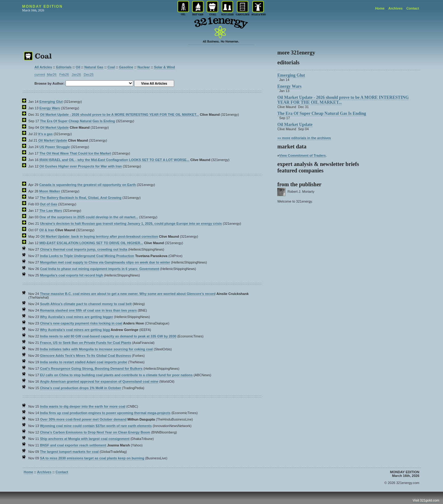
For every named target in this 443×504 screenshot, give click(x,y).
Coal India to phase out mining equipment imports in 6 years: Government (100, 269)
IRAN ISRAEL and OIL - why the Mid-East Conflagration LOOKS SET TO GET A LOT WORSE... (114, 160)
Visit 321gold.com (426, 500)
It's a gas (45, 134)
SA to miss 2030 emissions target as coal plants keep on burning (92, 458)
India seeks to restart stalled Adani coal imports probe (84, 362)
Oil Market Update (54, 127)
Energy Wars (50, 108)
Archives (395, 8)
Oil (78, 67)
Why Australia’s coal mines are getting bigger (77, 317)
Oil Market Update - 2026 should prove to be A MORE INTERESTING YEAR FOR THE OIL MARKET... (119, 115)
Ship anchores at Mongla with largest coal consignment (85, 439)
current (40, 75)
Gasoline (126, 67)
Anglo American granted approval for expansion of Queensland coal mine (99, 381)
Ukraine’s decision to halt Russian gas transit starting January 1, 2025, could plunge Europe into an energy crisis (131, 224)
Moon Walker (50, 191)
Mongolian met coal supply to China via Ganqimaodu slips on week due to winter (105, 262)
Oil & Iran (47, 230)
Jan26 (76, 75)
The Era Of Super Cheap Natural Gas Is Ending (78, 121)
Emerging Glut (51, 102)
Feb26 (64, 75)
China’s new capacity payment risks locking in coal (81, 323)
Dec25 (89, 75)
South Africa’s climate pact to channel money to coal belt (86, 304)
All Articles (43, 67)
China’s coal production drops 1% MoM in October (81, 388)
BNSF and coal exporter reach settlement (73, 445)
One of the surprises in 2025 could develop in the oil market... (89, 217)
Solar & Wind (164, 67)
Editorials (64, 67)
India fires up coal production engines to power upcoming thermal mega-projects (105, 413)
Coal (111, 67)
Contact (413, 8)
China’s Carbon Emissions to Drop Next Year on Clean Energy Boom (95, 432)
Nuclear (144, 67)
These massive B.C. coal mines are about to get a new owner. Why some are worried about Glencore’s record (128, 294)
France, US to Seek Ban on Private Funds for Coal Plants (86, 343)
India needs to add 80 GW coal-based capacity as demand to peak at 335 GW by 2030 (108, 336)
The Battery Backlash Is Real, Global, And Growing (81, 198)
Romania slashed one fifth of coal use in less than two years (88, 310)
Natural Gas (94, 67)
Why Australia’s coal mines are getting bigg (75, 330)
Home (380, 8)
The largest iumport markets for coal (69, 452)
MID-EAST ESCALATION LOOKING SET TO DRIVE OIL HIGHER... (91, 243)
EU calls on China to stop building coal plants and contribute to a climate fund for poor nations (116, 375)
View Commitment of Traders (303, 155)
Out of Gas (48, 204)
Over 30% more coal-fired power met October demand (83, 419)
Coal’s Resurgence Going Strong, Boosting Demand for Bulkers (91, 369)
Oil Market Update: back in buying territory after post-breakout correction (99, 236)
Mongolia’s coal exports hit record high (72, 275)
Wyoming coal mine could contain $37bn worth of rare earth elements (96, 426)
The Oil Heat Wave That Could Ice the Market (75, 153)
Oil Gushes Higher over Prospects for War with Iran (81, 166)
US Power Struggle (55, 147)
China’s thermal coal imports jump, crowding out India (84, 249)
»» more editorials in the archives (304, 138)
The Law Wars (51, 211)
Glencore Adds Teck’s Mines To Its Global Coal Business (86, 356)
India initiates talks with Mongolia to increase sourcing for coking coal (96, 349)
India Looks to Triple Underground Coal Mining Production (87, 256)
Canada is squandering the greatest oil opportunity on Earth (87, 185)
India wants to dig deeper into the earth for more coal (83, 406)
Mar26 (52, 75)
